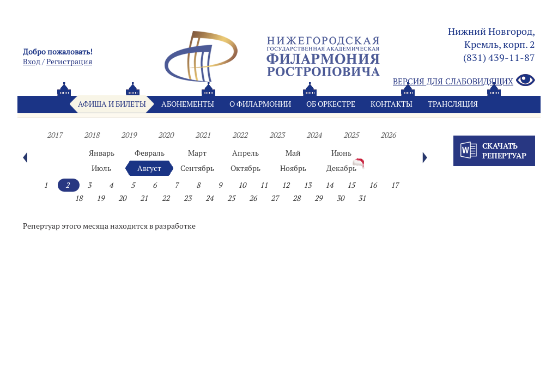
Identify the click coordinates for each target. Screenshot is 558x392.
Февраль (150, 153)
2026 (388, 135)
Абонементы (188, 104)
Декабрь (341, 168)
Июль (101, 168)
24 (209, 198)
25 (231, 198)
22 (166, 198)
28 (296, 198)
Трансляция (453, 104)
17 (395, 185)
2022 (240, 135)
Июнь (341, 153)
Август (149, 168)
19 (100, 198)
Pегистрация (69, 62)
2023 (277, 135)
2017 (54, 135)
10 (242, 185)
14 (329, 185)
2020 (166, 135)
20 (122, 198)
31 (362, 198)
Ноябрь (293, 168)
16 (373, 185)
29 (318, 198)
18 (78, 198)
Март (197, 153)
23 (187, 198)
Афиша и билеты (112, 104)
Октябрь (245, 168)
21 (144, 198)
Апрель (245, 153)
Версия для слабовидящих (464, 81)
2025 (351, 135)
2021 (203, 135)
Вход (32, 62)
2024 (314, 135)
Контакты (392, 104)
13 (307, 185)
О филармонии (260, 104)
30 (340, 198)
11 (264, 185)
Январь (102, 153)
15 (351, 185)
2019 (129, 135)
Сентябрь (197, 168)
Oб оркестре (331, 104)
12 (286, 185)
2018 (92, 135)
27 (275, 198)
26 (253, 198)
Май (293, 153)
